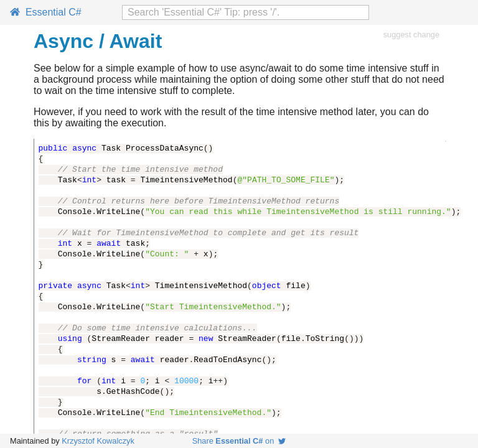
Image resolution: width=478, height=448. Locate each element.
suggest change (411, 35)
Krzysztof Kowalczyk (98, 441)
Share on (239, 441)
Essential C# (46, 12)
